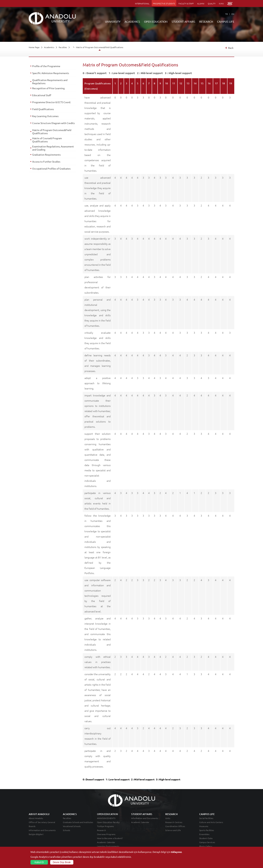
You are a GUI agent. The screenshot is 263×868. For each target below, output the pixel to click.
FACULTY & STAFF (186, 3)
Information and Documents (42, 830)
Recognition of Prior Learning (48, 88)
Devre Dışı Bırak (62, 862)
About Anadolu (36, 818)
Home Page (34, 47)
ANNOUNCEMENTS (106, 818)
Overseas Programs (106, 834)
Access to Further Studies (46, 162)
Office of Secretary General (42, 822)
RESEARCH (206, 21)
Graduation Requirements (46, 155)
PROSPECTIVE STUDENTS (164, 3)
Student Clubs (206, 838)
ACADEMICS (132, 21)
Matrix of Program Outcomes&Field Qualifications (100, 47)
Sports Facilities (207, 830)
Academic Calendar (106, 842)
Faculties (63, 47)
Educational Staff (42, 95)
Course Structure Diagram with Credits (53, 123)
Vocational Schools (72, 826)
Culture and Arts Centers (211, 822)
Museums (204, 826)
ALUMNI (201, 3)
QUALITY (212, 3)
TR (227, 14)
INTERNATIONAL (142, 3)
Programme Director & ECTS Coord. (51, 102)
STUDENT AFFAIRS (183, 21)
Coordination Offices (175, 826)
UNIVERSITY (113, 21)
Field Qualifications (43, 109)
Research (101, 830)
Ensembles (204, 834)
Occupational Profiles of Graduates (51, 168)
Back (229, 48)
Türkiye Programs (105, 826)
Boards (32, 826)
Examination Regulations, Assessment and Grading (53, 148)
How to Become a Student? (110, 838)
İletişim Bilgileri (36, 834)
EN (233, 14)
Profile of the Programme (46, 66)
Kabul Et (39, 862)
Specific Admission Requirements (51, 73)
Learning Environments (108, 846)
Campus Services (207, 842)
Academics (49, 47)
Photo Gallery (206, 846)
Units (168, 818)
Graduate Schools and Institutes (78, 822)
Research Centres (174, 822)
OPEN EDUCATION (156, 21)
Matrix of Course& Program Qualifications (47, 140)
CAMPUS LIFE (226, 21)
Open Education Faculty (108, 822)
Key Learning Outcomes (45, 116)
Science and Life (173, 830)
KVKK (221, 3)
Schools (66, 830)
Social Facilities (206, 818)
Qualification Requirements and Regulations (50, 82)
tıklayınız (176, 852)
